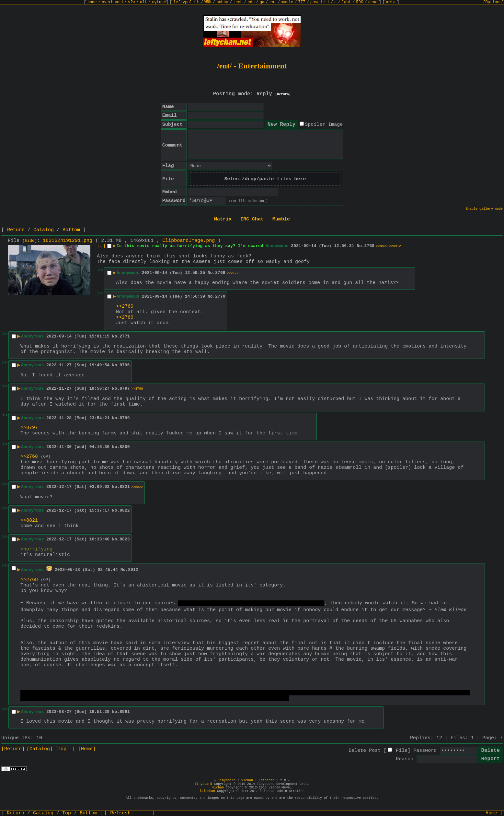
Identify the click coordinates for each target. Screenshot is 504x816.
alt (143, 2)
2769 (220, 273)
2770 (220, 296)
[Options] (493, 2)
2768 (369, 246)
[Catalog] (40, 749)
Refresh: (129, 813)
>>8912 (395, 246)
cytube (159, 2)
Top (67, 813)
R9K (360, 2)
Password (425, 751)
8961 (125, 712)
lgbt (346, 2)
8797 (125, 389)
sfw (132, 2)
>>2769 (125, 307)
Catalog (44, 230)
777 (302, 2)
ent (273, 2)
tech (238, 2)
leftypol (183, 2)
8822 (125, 510)
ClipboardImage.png (189, 241)
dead (373, 2)
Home (491, 813)
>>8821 (29, 520)
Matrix (223, 219)
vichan (247, 781)
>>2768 (29, 457)
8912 (133, 570)
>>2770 (233, 273)
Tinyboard (227, 781)
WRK (208, 2)
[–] (101, 246)
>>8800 (382, 246)
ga (262, 2)
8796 (125, 365)
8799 (125, 418)
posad (316, 2)
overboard (112, 2)
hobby (222, 2)
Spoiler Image (324, 125)
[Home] (87, 749)
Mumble (281, 219)
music (287, 2)
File (402, 751)
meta (391, 2)
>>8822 (137, 487)
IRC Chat (252, 219)
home (92, 2)
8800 (125, 447)
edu (251, 2)
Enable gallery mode (484, 209)
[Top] (62, 749)
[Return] (283, 95)
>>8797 (29, 428)
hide (30, 241)
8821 (125, 487)
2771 (125, 336)
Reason (405, 759)
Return (16, 230)
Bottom (71, 230)
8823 (125, 539)
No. (360, 246)
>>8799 (137, 389)
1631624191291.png (68, 241)
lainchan (267, 781)
